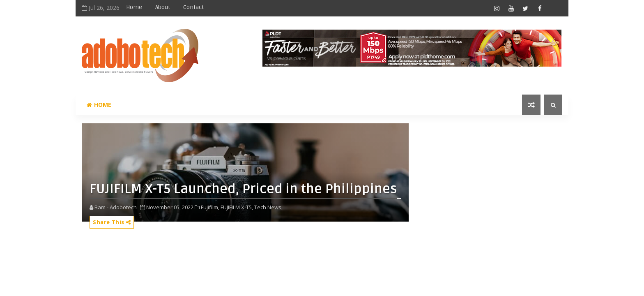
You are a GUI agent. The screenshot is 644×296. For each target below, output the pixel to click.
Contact (193, 7)
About (163, 7)
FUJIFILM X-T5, (237, 207)
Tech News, (268, 207)
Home (134, 7)
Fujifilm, (210, 207)
